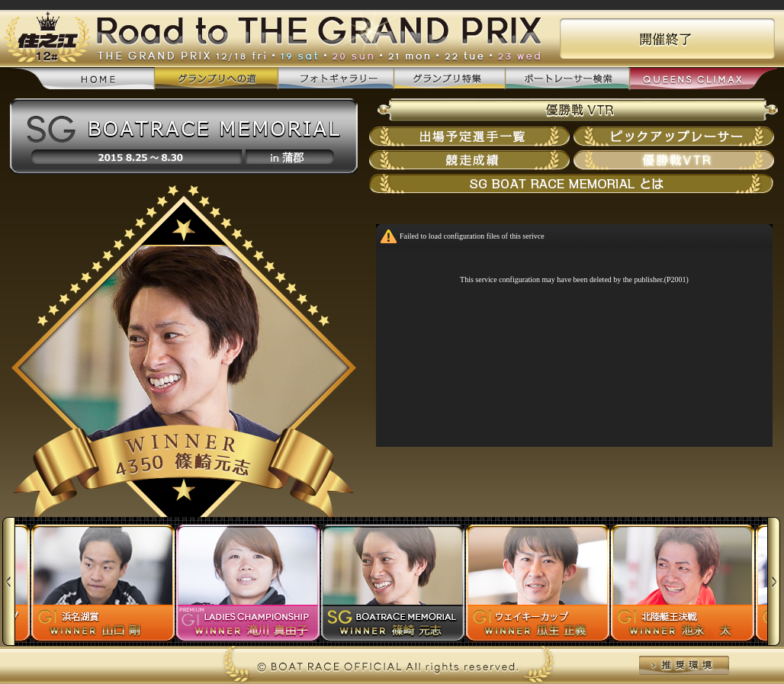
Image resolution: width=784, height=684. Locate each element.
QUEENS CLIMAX (703, 80)
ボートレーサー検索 (567, 79)
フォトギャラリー (336, 79)
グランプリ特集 (449, 79)
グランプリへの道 (216, 79)
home (81, 80)
